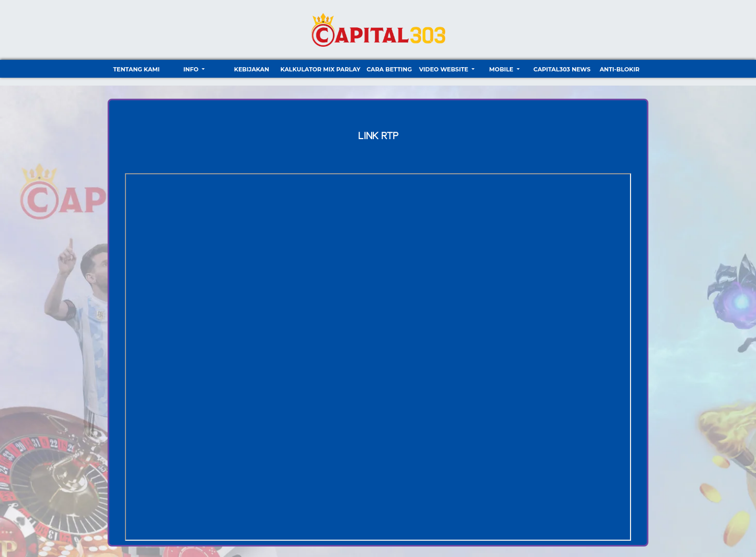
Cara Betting (389, 69)
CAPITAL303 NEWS (562, 69)
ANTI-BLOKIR (619, 69)
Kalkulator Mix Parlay (320, 69)
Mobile (502, 69)
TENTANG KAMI (136, 69)
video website (444, 69)
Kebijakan (252, 69)
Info (192, 69)
